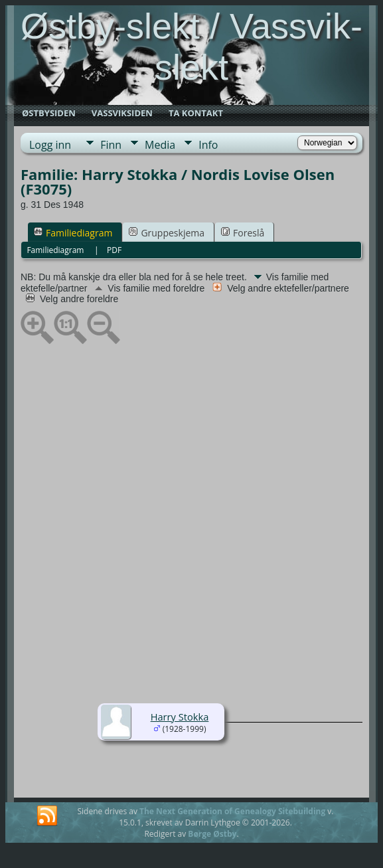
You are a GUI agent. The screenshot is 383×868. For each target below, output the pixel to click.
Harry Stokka (180, 717)
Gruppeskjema (167, 233)
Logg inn (50, 145)
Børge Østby (212, 834)
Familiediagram (73, 233)
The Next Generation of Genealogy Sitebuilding (232, 811)
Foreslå (243, 233)
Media (160, 145)
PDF (114, 250)
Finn (111, 145)
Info (208, 145)
